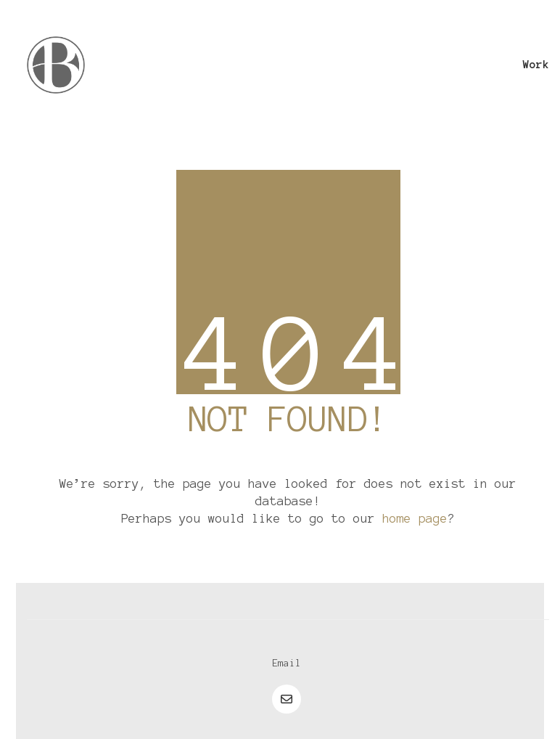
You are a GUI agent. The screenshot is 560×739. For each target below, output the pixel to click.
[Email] (287, 664)
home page (415, 518)
